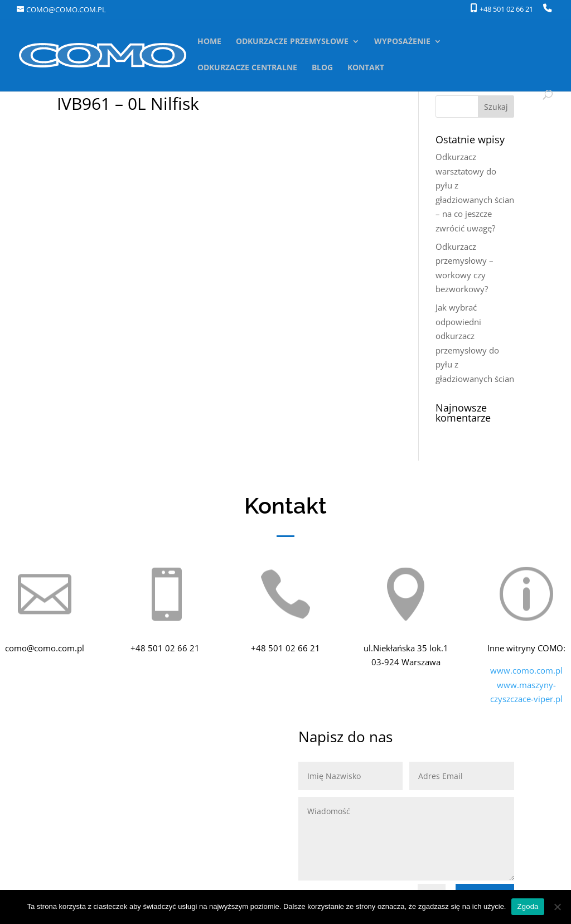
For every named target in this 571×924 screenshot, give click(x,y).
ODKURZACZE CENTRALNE (247, 68)
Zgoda (528, 906)
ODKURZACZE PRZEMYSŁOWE (292, 42)
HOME (209, 42)
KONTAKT (366, 68)
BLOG (322, 68)
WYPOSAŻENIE (402, 42)
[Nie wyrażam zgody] (557, 907)
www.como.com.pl (526, 670)
